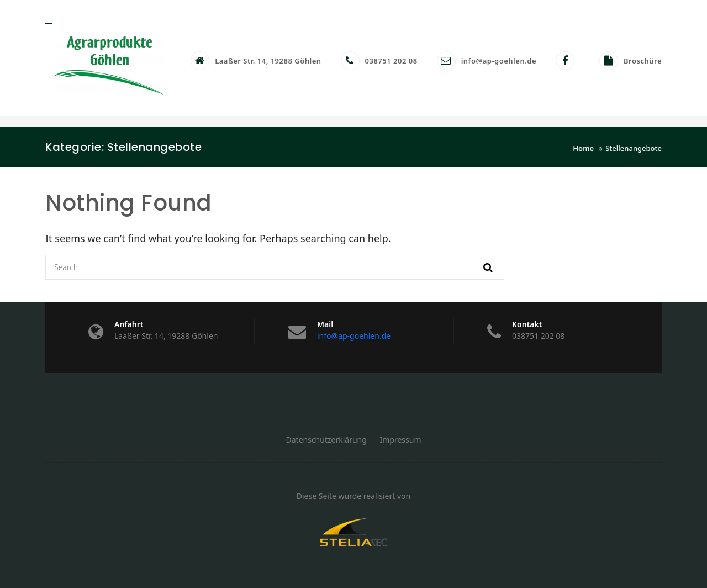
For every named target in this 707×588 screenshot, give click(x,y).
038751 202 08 (391, 61)
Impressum (401, 440)
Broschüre (643, 61)
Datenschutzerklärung (326, 440)
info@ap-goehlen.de (499, 61)
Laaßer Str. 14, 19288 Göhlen (268, 61)
